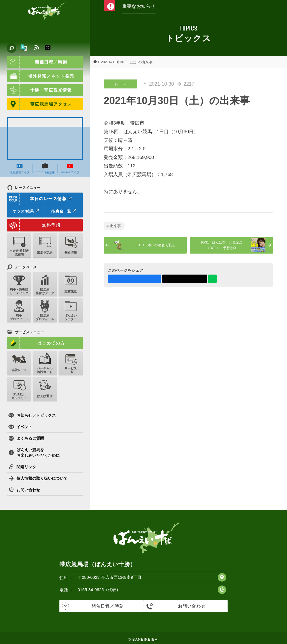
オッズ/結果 (26, 211)
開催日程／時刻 (37, 62)
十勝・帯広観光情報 (39, 90)
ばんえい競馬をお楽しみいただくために (34, 453)
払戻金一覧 (64, 211)
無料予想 (34, 225)
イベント (20, 427)
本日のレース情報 (40, 199)
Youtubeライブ (70, 168)
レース (121, 84)
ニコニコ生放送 (45, 168)
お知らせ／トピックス (32, 415)
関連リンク (22, 467)
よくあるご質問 (26, 438)
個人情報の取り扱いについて (38, 478)
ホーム (98, 62)
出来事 (115, 226)
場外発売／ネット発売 (41, 76)
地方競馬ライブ (20, 168)
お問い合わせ (24, 490)
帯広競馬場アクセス (39, 104)
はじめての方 (36, 343)
